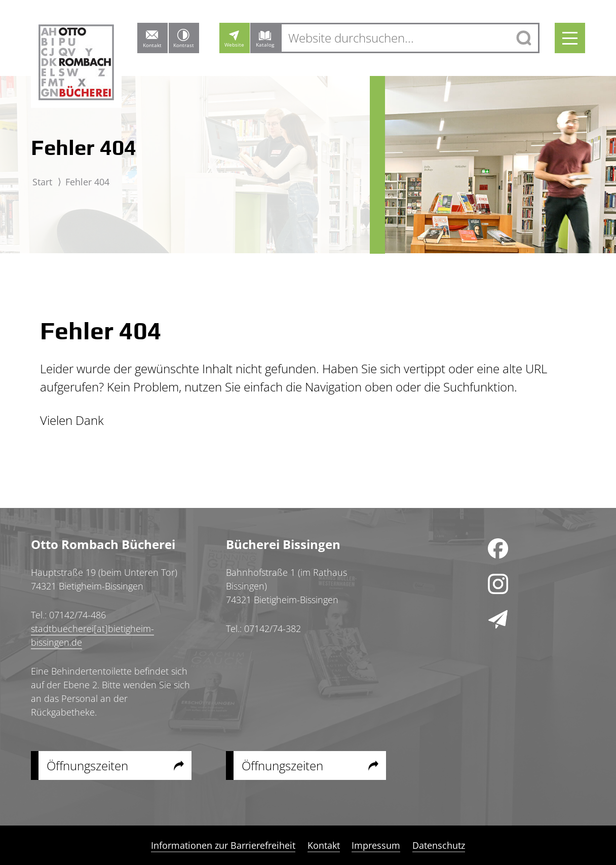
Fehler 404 (87, 182)
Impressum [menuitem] (376, 845)
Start (42, 182)
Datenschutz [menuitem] (438, 845)
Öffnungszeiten (87, 765)
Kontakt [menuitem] (324, 845)
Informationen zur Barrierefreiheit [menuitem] (224, 845)
